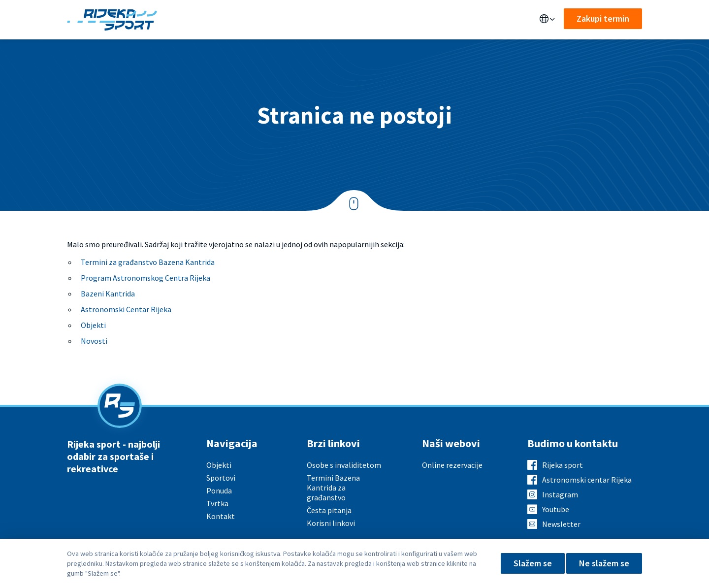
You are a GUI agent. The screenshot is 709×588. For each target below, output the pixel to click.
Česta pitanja (329, 510)
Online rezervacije (452, 465)
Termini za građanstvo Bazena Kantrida (148, 262)
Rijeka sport (563, 465)
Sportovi (283, 20)
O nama (377, 20)
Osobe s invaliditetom (344, 465)
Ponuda (237, 20)
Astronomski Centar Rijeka (126, 309)
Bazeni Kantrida (108, 294)
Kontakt (420, 20)
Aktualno (332, 20)
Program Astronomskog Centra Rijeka (145, 278)
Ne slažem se (604, 563)
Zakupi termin (603, 18)
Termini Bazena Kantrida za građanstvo (333, 488)
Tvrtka (217, 503)
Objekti (195, 20)
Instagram (560, 494)
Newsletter (561, 524)
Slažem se (533, 563)
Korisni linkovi (331, 523)
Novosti (94, 341)
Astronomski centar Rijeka (587, 480)
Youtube (556, 509)
